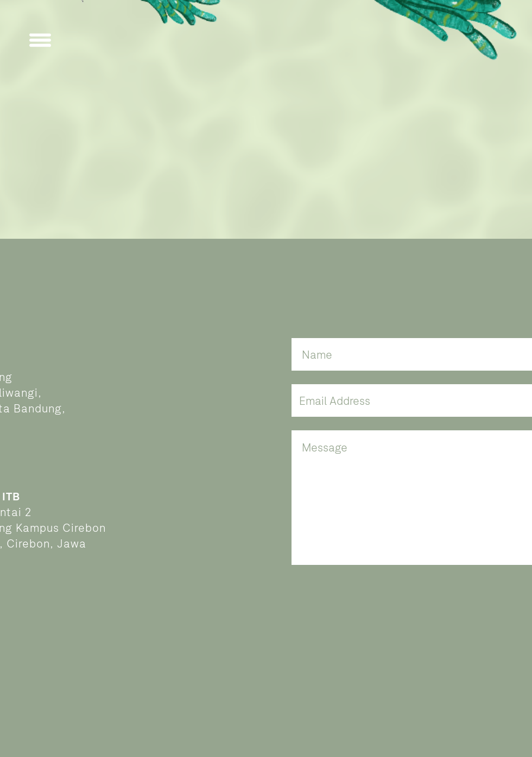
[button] (40, 40)
